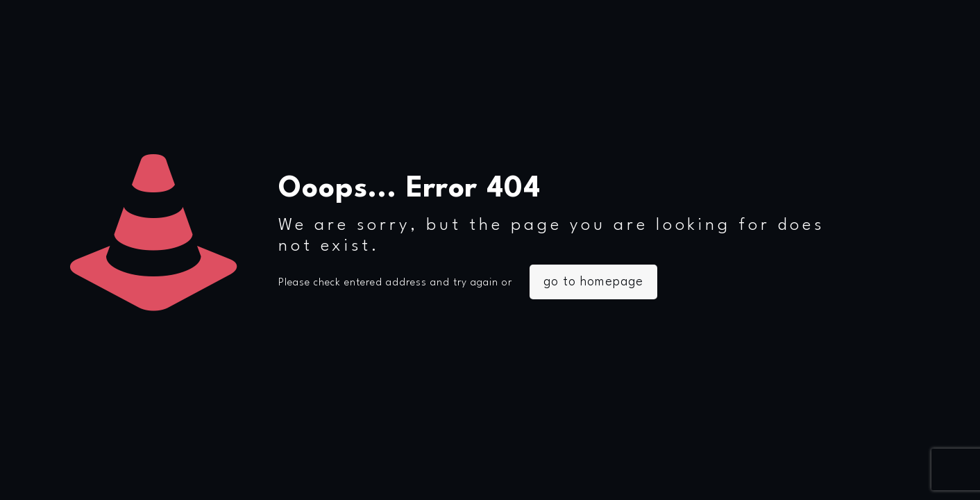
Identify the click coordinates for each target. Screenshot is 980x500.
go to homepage (593, 282)
